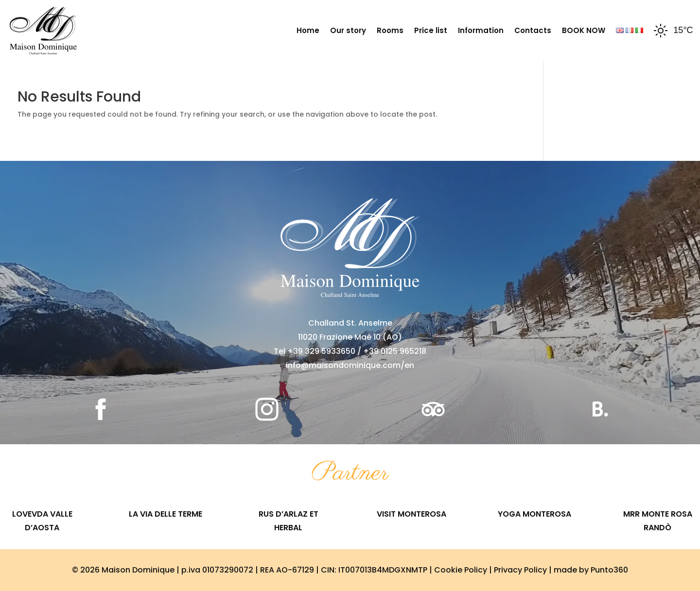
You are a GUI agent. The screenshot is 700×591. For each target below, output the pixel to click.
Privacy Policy (520, 570)
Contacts (533, 30)
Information (481, 30)
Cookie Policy (461, 570)
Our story (348, 30)
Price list (431, 30)
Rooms (390, 30)
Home (308, 30)
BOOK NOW (584, 30)
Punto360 (609, 570)
